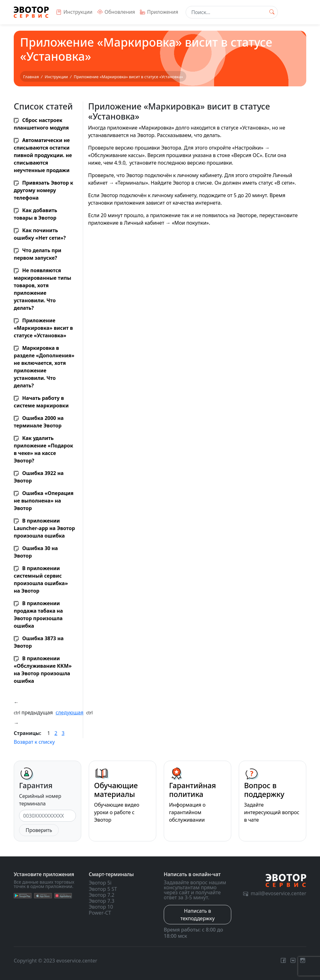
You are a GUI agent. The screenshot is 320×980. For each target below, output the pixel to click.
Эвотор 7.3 (102, 901)
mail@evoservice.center (275, 893)
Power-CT (100, 913)
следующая (70, 712)
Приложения (159, 12)
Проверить (39, 830)
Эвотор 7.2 (102, 895)
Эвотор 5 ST (103, 889)
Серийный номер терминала (40, 800)
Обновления (116, 12)
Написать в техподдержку (197, 915)
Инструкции (74, 12)
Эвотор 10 (101, 907)
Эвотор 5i (100, 883)
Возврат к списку (34, 742)
